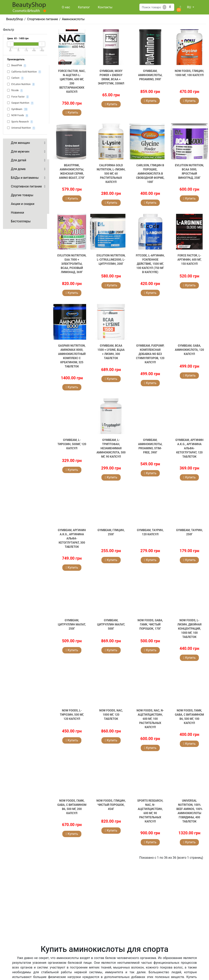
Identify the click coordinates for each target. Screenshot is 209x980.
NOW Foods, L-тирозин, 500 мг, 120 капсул (72, 715)
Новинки (17, 213)
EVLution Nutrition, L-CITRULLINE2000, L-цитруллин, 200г (111, 260)
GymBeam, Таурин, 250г (189, 532)
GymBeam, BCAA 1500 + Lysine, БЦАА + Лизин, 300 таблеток (111, 352)
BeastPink (17, 66)
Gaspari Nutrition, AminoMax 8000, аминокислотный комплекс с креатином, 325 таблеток (72, 356)
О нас (66, 7)
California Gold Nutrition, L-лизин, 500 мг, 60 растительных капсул (111, 174)
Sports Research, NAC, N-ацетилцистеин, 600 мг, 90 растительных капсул (150, 811)
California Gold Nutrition (24, 72)
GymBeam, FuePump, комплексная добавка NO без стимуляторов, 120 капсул (150, 354)
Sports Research (20, 122)
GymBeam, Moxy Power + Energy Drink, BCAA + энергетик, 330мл (111, 77)
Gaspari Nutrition (20, 103)
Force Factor (18, 97)
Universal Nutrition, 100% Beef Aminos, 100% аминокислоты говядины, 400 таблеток (189, 811)
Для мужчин (20, 152)
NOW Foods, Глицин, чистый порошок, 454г (111, 805)
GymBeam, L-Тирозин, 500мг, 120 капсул (72, 444)
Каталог (84, 7)
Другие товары (22, 195)
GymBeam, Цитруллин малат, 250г (72, 624)
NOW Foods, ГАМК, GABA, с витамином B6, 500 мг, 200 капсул (72, 807)
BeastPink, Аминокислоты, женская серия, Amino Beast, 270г (72, 172)
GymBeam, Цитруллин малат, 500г (111, 624)
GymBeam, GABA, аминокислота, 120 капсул (189, 350)
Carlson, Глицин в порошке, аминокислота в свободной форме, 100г (150, 174)
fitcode (15, 91)
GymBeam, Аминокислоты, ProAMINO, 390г (150, 75)
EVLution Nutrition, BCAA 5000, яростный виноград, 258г (189, 172)
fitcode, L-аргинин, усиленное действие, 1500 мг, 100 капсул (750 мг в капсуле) (150, 264)
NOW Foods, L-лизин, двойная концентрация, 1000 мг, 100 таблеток (189, 629)
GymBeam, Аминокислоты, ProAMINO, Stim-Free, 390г (150, 446)
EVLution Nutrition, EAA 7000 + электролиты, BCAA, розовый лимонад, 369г (72, 264)
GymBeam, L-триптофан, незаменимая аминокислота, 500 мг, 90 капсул (111, 448)
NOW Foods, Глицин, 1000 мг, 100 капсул (189, 73)
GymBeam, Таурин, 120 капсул (150, 532)
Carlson (15, 78)
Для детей (19, 160)
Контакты (105, 7)
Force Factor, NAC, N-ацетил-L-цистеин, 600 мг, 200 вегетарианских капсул (72, 81)
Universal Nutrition (21, 128)
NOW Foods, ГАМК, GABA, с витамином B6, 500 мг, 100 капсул (189, 717)
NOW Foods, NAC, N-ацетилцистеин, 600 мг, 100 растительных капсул (150, 719)
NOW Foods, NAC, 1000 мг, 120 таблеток (111, 715)
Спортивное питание (26, 186)
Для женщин (20, 143)
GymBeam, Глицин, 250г (111, 532)
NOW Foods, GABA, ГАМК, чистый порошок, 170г (150, 624)
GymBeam (17, 109)
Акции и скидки (23, 204)
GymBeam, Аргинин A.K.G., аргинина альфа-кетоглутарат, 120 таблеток (189, 448)
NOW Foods (18, 116)
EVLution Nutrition (21, 84)
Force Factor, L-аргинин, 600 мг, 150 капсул (189, 260)
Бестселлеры (21, 221)
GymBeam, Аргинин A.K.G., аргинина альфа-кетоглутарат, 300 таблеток (72, 538)
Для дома (18, 169)
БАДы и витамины (25, 178)
